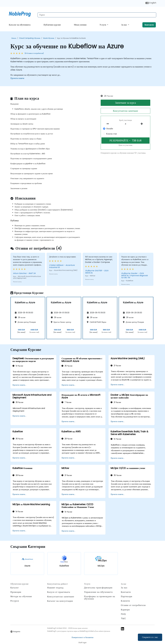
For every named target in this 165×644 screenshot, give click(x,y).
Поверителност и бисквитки (82, 637)
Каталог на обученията (20, 25)
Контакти (149, 25)
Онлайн (110, 129)
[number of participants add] (143, 124)
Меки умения (80, 25)
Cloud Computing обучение (30, 38)
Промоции (16, 592)
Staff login (82, 643)
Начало (14, 38)
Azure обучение (49, 38)
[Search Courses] (97, 15)
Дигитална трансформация (98, 588)
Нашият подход (55, 588)
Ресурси (15, 601)
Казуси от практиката (59, 592)
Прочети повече (17, 78)
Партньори (127, 596)
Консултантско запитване (125, 111)
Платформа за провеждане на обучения (100, 598)
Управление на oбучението (98, 592)
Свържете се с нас (150, 637)
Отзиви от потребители (133, 605)
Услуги (103, 25)
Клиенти (125, 601)
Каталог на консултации (60, 601)
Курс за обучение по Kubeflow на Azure (71, 38)
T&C (123, 618)
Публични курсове (52, 25)
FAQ (123, 614)
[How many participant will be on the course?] (125, 124)
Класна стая (111, 134)
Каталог (15, 588)
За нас (124, 25)
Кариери (125, 610)
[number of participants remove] (108, 124)
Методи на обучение (21, 596)
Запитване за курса (126, 103)
